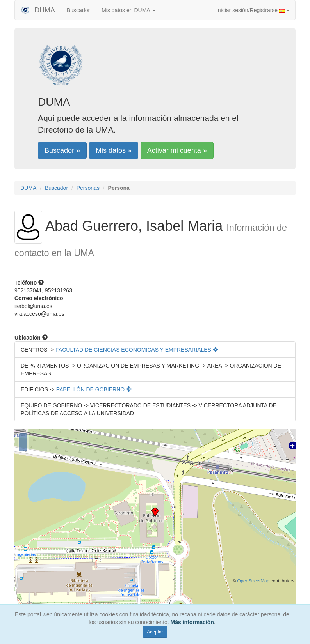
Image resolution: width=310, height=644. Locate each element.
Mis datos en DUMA (128, 10)
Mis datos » (114, 150)
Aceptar (155, 632)
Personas (88, 188)
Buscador (78, 10)
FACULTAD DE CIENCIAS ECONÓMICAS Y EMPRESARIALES (137, 350)
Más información (192, 622)
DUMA (38, 10)
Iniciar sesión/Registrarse (253, 10)
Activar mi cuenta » (177, 150)
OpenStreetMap (253, 581)
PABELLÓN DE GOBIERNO (94, 389)
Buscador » (62, 150)
